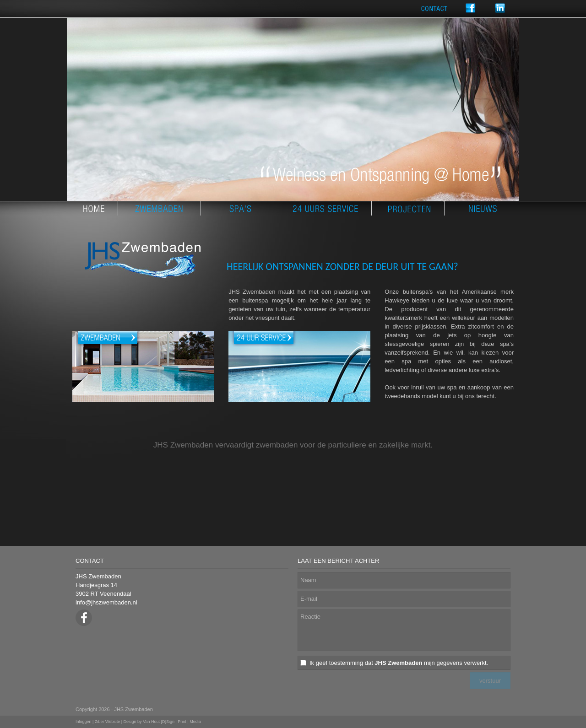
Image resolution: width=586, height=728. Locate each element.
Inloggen (84, 722)
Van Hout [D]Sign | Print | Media (172, 722)
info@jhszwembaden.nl (106, 602)
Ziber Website (107, 722)
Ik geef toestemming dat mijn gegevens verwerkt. (399, 663)
